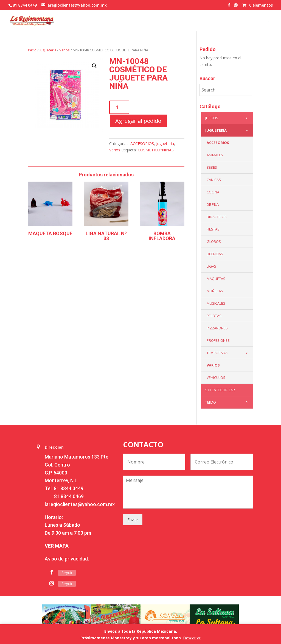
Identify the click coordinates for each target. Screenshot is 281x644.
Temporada (228, 353)
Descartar (192, 638)
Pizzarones (217, 328)
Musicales (216, 303)
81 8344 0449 (69, 488)
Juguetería (48, 50)
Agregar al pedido (138, 121)
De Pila (213, 204)
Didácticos (217, 217)
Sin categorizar (220, 390)
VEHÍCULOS (216, 377)
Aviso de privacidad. (67, 559)
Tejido (228, 402)
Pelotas (214, 316)
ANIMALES (215, 155)
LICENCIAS (215, 254)
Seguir (67, 573)
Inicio (32, 50)
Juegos (228, 118)
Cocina (213, 192)
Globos (214, 241)
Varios (64, 50)
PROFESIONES (218, 340)
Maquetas (216, 279)
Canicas (214, 180)
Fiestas (213, 229)
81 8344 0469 (69, 496)
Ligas (211, 266)
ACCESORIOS (142, 144)
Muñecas (215, 291)
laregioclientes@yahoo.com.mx (80, 504)
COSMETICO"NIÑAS (156, 150)
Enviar (133, 520)
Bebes (212, 167)
